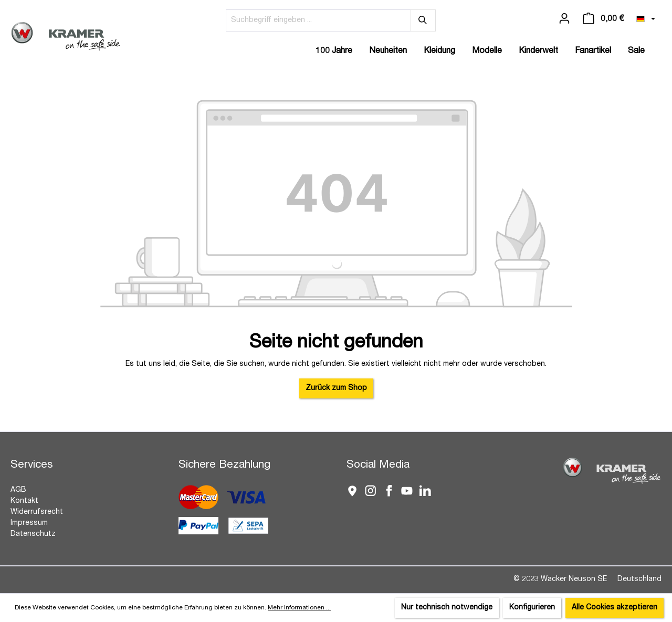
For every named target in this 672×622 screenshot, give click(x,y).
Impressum (29, 523)
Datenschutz (33, 534)
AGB (18, 490)
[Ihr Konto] (564, 19)
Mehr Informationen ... (299, 608)
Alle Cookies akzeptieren (615, 608)
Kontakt (24, 501)
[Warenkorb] (603, 19)
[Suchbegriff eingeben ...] (318, 20)
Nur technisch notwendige (447, 608)
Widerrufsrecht (37, 512)
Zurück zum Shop (336, 388)
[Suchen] (423, 20)
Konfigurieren (532, 608)
